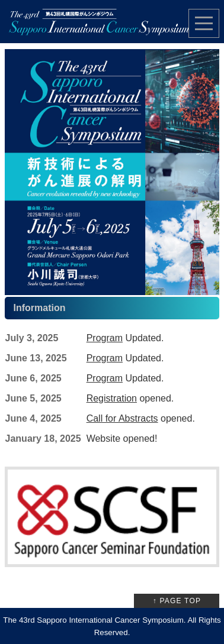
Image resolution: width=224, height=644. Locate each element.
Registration (112, 398)
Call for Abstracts (122, 418)
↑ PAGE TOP (177, 601)
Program (105, 338)
